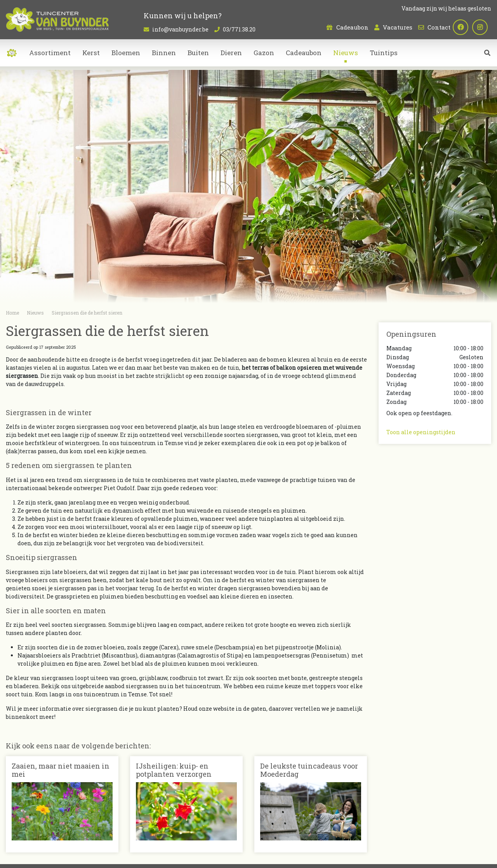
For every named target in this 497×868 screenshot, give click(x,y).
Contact (439, 27)
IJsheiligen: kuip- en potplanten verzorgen (174, 770)
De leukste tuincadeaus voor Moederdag (309, 770)
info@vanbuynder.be (180, 29)
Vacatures (398, 27)
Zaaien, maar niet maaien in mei (61, 770)
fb (464, 27)
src (487, 56)
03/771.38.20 (239, 29)
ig (483, 27)
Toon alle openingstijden (421, 432)
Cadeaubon (352, 27)
